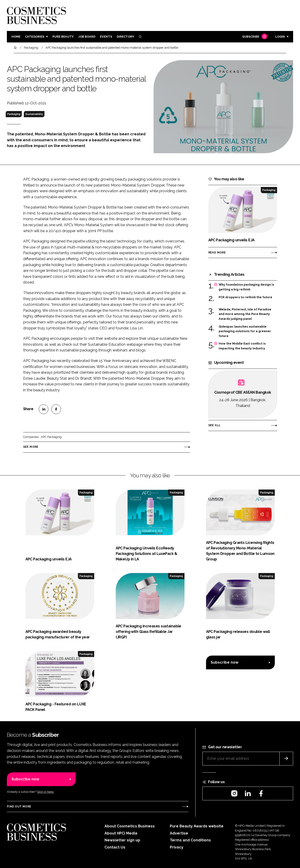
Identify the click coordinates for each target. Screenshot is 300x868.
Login (280, 37)
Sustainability (34, 114)
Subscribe (254, 37)
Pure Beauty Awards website (197, 826)
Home (16, 37)
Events (106, 37)
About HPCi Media (121, 833)
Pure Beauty (63, 37)
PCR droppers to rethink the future (245, 297)
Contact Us (115, 847)
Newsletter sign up (122, 840)
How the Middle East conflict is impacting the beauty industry (242, 346)
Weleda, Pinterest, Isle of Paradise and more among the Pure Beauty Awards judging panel (245, 314)
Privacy (177, 847)
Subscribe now (224, 662)
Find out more (19, 807)
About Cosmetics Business (130, 826)
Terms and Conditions (190, 840)
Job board (87, 37)
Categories (35, 37)
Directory (125, 37)
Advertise (179, 833)
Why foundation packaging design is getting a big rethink (246, 287)
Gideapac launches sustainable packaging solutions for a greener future (245, 331)
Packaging (14, 114)
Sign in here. (46, 792)
